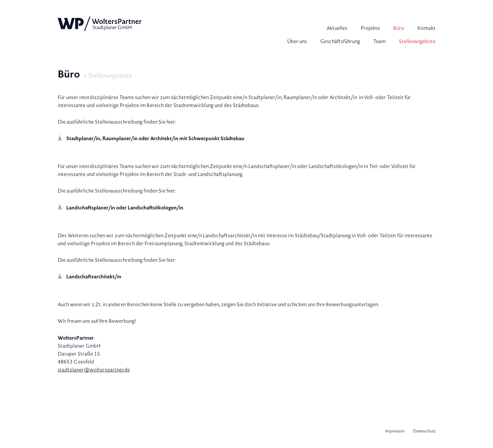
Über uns (297, 41)
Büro (399, 28)
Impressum (395, 431)
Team (379, 41)
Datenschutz (424, 431)
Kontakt (427, 28)
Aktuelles (337, 28)
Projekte (370, 28)
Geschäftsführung (340, 41)
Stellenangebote (417, 41)
